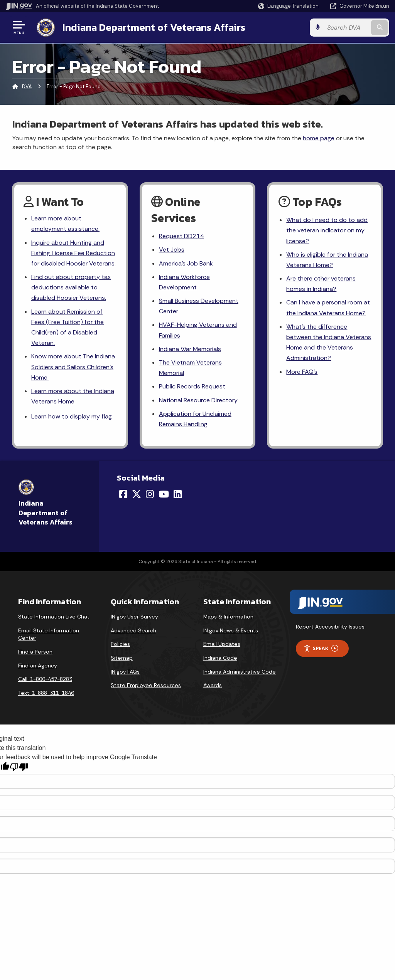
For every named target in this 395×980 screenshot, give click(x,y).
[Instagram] (150, 494)
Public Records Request (192, 386)
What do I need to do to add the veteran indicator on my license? (327, 230)
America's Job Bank (186, 263)
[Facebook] (123, 494)
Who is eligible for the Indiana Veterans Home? (327, 260)
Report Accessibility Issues (330, 627)
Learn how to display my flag (72, 416)
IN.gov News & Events (231, 630)
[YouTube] (164, 494)
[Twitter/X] (137, 494)
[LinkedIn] (178, 494)
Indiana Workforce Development (184, 282)
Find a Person (35, 652)
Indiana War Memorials (190, 349)
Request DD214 (181, 236)
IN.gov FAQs (125, 672)
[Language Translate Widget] (289, 6)
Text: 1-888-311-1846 (46, 693)
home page (319, 138)
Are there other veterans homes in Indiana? (321, 284)
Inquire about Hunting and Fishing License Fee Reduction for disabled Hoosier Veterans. (73, 253)
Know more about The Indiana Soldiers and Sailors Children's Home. (73, 367)
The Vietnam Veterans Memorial (190, 368)
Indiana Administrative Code (240, 672)
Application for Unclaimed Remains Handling (195, 419)
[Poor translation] (19, 767)
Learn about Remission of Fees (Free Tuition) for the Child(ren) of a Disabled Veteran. (68, 327)
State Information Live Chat (54, 617)
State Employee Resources (146, 685)
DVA (27, 87)
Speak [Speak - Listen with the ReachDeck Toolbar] (321, 648)
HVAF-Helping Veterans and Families (198, 330)
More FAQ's (302, 372)
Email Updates (222, 644)
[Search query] (346, 28)
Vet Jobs (172, 250)
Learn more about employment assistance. (65, 224)
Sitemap (122, 658)
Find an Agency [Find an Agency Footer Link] (38, 666)
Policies (120, 644)
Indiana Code (220, 658)
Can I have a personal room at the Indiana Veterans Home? (328, 308)
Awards (213, 685)
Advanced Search (133, 630)
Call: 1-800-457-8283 (45, 679)
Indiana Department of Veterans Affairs (154, 27)
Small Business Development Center (199, 306)
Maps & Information (228, 617)
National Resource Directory (198, 400)
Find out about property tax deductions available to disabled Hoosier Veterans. (71, 287)
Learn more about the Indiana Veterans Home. (73, 396)
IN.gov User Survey (134, 617)
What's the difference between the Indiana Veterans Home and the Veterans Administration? (329, 342)
